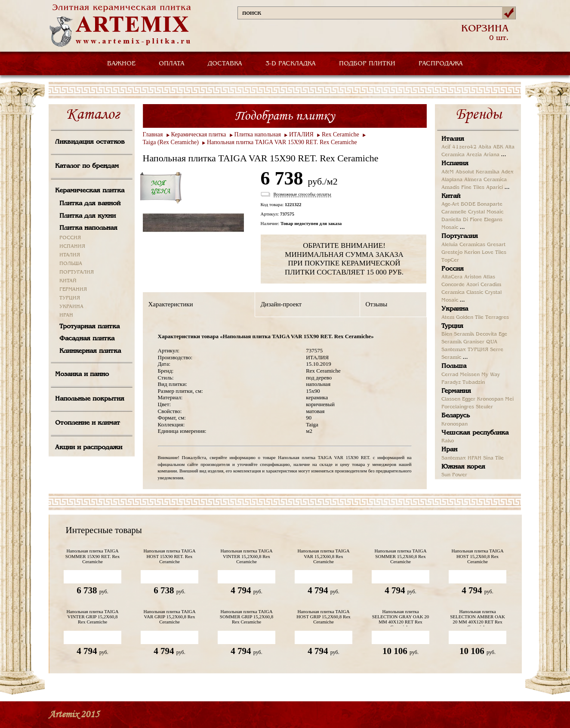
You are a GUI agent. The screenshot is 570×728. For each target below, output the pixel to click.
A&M (448, 172)
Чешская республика (475, 433)
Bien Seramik (458, 334)
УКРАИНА (71, 307)
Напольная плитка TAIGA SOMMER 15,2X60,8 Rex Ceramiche (400, 556)
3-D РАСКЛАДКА (291, 64)
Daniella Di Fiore (462, 220)
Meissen (470, 375)
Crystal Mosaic (486, 212)
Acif (446, 147)
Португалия (460, 236)
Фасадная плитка (87, 339)
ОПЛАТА (172, 64)
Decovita (486, 334)
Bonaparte (490, 204)
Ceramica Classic (462, 293)
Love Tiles (494, 253)
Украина (455, 309)
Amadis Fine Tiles (463, 188)
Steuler (484, 407)
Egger (469, 399)
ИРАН (66, 315)
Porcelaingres (458, 407)
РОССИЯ (70, 238)
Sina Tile (493, 458)
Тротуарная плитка (89, 327)
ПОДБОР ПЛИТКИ (367, 64)
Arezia (474, 155)
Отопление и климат (88, 423)
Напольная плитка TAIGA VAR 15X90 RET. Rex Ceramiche (282, 142)
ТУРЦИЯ (70, 298)
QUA (492, 342)
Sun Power (454, 475)
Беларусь (456, 416)
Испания (455, 163)
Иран (449, 450)
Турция (452, 326)
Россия (453, 269)
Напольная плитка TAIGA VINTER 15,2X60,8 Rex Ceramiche (246, 556)
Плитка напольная (88, 228)
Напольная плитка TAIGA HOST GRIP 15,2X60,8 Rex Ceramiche (324, 617)
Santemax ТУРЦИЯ (465, 350)
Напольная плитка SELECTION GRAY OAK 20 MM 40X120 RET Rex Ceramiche (401, 618)
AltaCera (452, 277)
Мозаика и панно (82, 374)
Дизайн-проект (281, 304)
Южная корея (463, 467)
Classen (451, 399)
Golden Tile (470, 318)
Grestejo (452, 253)
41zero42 (464, 147)
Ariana (491, 155)
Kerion (472, 253)
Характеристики (171, 304)
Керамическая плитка (90, 191)
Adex (507, 172)
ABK (498, 147)
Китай (451, 196)
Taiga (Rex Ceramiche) (171, 142)
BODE (468, 204)
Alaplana (452, 180)
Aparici (495, 188)
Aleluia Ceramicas (463, 245)
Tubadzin (474, 383)
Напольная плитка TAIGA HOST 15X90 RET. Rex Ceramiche (169, 556)
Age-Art (450, 204)
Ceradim (491, 285)
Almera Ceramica (485, 180)
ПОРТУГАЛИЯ (77, 272)
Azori (473, 285)
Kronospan (490, 399)
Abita (485, 147)
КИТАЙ (68, 281)
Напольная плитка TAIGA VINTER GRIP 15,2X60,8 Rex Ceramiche (92, 617)
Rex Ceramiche (340, 134)
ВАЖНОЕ (121, 64)
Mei (509, 399)
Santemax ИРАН (461, 458)
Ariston (473, 277)
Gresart (496, 245)
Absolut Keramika (478, 172)
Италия (453, 139)
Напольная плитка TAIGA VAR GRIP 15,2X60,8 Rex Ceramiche (169, 617)
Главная (153, 134)
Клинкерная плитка (90, 351)
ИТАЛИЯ (70, 255)
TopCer (450, 260)
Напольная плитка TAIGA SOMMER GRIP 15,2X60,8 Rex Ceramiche (246, 617)
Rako (448, 441)
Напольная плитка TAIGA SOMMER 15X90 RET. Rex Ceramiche (92, 556)
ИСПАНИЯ (72, 247)
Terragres (497, 318)
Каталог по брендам (87, 166)
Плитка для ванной (90, 204)
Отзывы (377, 304)
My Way (491, 375)
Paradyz (451, 383)
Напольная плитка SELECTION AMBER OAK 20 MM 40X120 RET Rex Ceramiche (478, 618)
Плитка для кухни (88, 216)
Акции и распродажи (89, 447)
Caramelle (454, 212)
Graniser (474, 342)
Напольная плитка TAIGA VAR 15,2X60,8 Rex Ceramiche (323, 556)
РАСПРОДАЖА (441, 64)
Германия (456, 391)
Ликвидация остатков (90, 142)
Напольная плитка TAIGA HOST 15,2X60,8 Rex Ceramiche (477, 556)
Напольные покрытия (90, 399)
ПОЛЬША (71, 264)
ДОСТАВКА (225, 64)
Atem (448, 318)
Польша (454, 366)
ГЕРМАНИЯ (73, 290)
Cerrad (450, 375)
